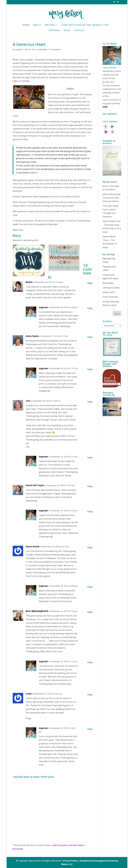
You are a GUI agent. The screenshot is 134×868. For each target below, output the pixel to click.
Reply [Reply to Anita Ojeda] (90, 337)
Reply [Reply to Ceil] (90, 402)
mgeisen (19, 49)
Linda (29, 694)
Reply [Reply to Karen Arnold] (90, 547)
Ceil (28, 401)
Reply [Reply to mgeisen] (90, 308)
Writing (50, 25)
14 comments (55, 49)
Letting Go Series (111, 282)
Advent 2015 (109, 287)
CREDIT (70, 89)
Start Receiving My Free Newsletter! (85, 25)
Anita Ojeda (32, 336)
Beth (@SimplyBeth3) (37, 611)
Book (67, 31)
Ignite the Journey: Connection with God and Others (112, 192)
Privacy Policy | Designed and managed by (86, 861)
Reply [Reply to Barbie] (90, 283)
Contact (79, 31)
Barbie (29, 282)
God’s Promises (110, 292)
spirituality (42, 49)
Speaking (54, 31)
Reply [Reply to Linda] (90, 695)
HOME (26, 25)
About (37, 25)
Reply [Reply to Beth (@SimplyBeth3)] (90, 612)
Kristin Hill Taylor (35, 485)
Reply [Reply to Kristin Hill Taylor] (90, 486)
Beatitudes (108, 278)
